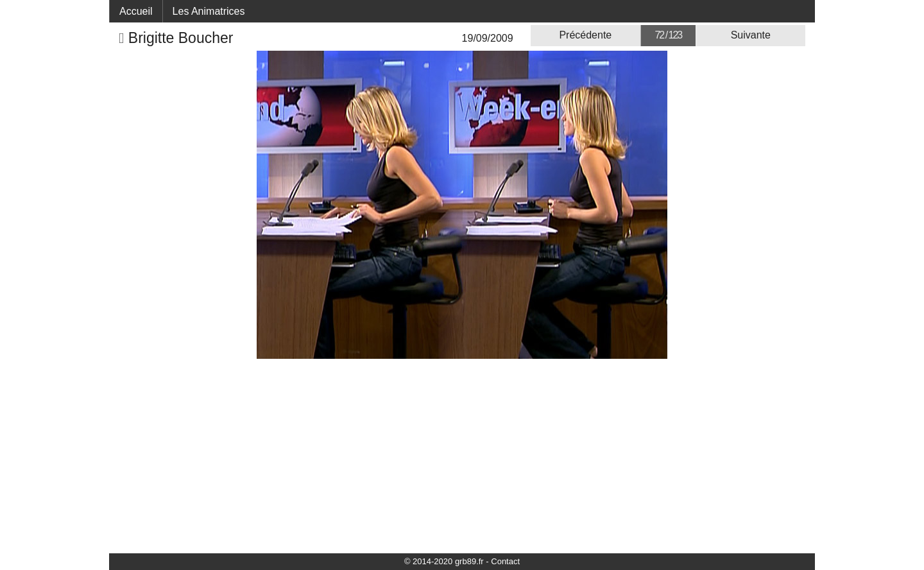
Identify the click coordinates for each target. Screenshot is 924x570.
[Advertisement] (462, 455)
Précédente (585, 35)
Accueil (136, 11)
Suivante (751, 35)
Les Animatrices (209, 11)
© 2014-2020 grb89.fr (444, 561)
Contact (505, 561)
